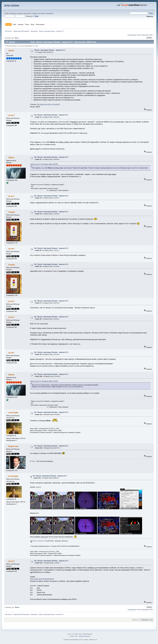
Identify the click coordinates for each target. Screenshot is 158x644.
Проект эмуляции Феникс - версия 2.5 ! (50, 50)
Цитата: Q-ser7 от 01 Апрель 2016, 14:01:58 (44, 164)
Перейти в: (135, 620)
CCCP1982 (13, 413)
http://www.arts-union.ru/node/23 (48, 104)
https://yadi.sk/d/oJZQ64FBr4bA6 (42, 579)
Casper (12, 212)
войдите (35, 13)
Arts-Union (12, 5)
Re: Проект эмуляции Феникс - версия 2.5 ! (51, 115)
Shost (11, 50)
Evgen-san (13, 446)
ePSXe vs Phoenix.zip (38, 541)
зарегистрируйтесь (47, 13)
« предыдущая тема (134, 35)
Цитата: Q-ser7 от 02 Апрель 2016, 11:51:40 (44, 381)
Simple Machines (87, 634)
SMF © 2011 (78, 634)
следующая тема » (147, 35)
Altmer (11, 157)
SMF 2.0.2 (71, 634)
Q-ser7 (11, 115)
